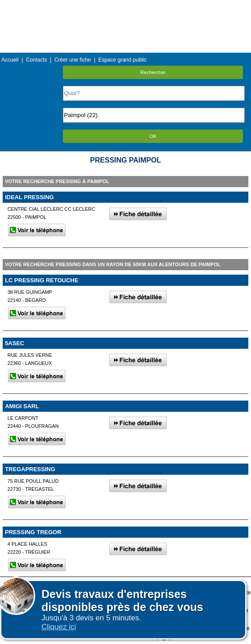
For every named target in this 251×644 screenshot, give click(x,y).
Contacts (36, 60)
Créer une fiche (73, 60)
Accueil (10, 60)
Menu (125, 6)
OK (153, 136)
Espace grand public (122, 60)
